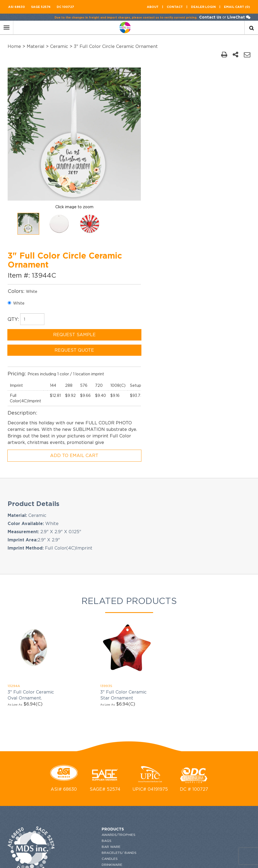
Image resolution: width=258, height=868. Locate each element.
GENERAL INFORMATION (158, 689)
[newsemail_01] (245, 666)
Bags (78, 663)
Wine (77, 819)
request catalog (154, 657)
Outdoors (83, 753)
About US (148, 671)
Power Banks (86, 765)
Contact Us (210, 17)
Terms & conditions (156, 701)
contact (175, 7)
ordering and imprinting (161, 683)
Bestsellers (85, 831)
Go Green (82, 705)
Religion (81, 771)
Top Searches (86, 813)
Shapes (80, 783)
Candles (81, 681)
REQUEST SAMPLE (193, 151)
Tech (77, 795)
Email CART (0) (237, 7)
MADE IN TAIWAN (87, 717)
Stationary (84, 789)
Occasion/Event (89, 741)
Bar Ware (82, 669)
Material (36, 46)
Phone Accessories (92, 759)
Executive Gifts (88, 693)
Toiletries (82, 801)
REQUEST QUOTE (194, 167)
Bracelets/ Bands (90, 675)
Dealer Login (203, 7)
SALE (77, 777)
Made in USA (84, 723)
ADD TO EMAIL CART (194, 278)
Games (79, 699)
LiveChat (236, 17)
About (153, 7)
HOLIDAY (80, 711)
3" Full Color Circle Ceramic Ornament (116, 46)
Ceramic (60, 46)
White (146, 120)
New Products (87, 735)
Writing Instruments (92, 825)
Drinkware (83, 687)
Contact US (148, 677)
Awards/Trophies (90, 657)
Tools (79, 807)
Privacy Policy (152, 695)
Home (15, 46)
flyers (144, 721)
